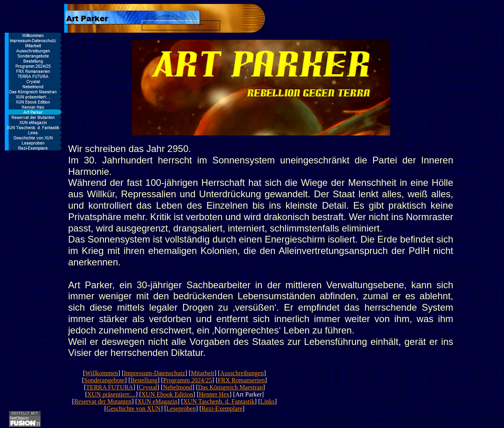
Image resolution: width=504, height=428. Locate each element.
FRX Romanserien (241, 380)
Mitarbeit (203, 373)
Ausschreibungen (242, 373)
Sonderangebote (104, 380)
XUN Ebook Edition (167, 394)
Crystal (148, 387)
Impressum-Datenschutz (154, 373)
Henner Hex (214, 394)
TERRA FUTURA (110, 387)
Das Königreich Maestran (230, 387)
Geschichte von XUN (133, 409)
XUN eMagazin (157, 401)
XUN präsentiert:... (112, 394)
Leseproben (181, 409)
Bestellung (144, 380)
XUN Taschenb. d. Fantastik (219, 401)
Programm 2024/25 (187, 380)
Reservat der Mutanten (103, 401)
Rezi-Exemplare (222, 409)
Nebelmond (178, 387)
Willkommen (102, 373)
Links (267, 401)
